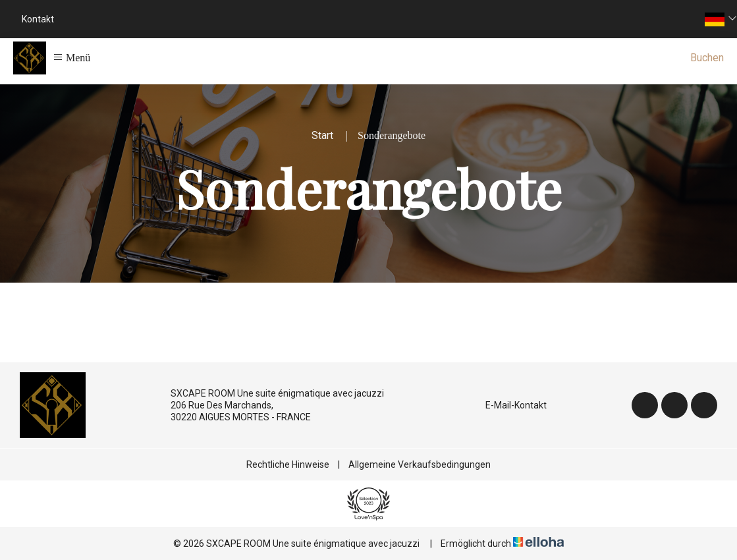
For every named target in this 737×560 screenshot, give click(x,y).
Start (322, 135)
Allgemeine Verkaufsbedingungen (420, 464)
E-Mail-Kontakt (508, 405)
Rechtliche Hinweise (288, 464)
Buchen (707, 58)
